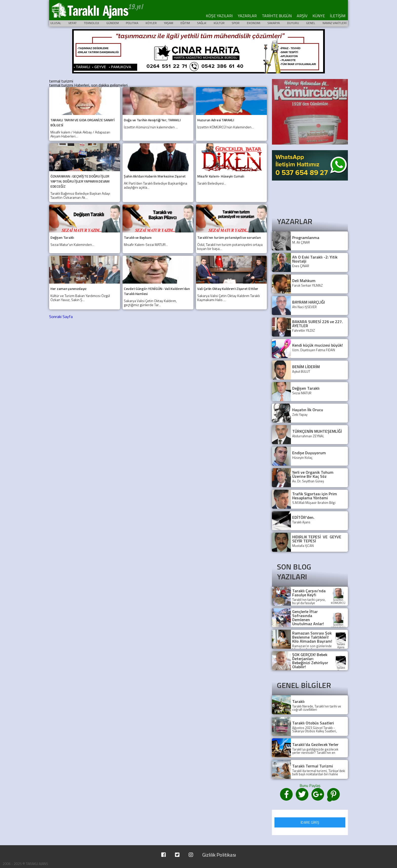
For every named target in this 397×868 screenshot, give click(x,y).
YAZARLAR (247, 16)
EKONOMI (254, 23)
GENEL (311, 23)
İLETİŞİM (338, 16)
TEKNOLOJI (91, 23)
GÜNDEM (113, 23)
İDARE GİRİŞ (310, 822)
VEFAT (73, 23)
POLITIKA (132, 23)
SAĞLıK (202, 23)
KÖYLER (151, 23)
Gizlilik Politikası (219, 855)
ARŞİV (302, 16)
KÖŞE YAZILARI (219, 16)
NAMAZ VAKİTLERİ (335, 23)
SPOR (236, 23)
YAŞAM (168, 23)
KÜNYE (319, 16)
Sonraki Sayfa (61, 317)
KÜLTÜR (219, 23)
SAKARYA (274, 23)
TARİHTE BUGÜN (277, 16)
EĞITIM (185, 23)
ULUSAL (56, 23)
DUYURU (293, 23)
